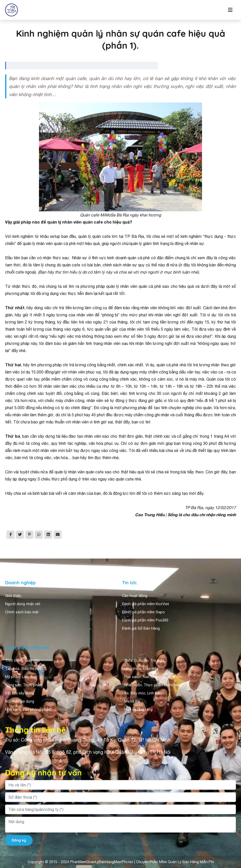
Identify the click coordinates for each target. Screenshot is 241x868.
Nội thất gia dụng (20, 701)
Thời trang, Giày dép (22, 660)
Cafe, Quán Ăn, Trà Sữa (144, 660)
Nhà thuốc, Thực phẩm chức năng (153, 685)
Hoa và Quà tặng (138, 709)
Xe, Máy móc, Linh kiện (143, 693)
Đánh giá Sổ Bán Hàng (141, 628)
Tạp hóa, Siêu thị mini (23, 669)
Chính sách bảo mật (22, 612)
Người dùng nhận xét (23, 604)
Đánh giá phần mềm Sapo (143, 612)
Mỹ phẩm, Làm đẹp (21, 677)
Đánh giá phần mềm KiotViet (146, 604)
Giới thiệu (13, 596)
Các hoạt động (135, 596)
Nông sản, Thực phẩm (24, 685)
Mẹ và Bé (132, 701)
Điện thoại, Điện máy (141, 669)
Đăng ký (19, 840)
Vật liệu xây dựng (20, 693)
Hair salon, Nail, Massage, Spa (150, 677)
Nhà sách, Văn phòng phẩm (28, 709)
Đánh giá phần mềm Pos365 (145, 620)
